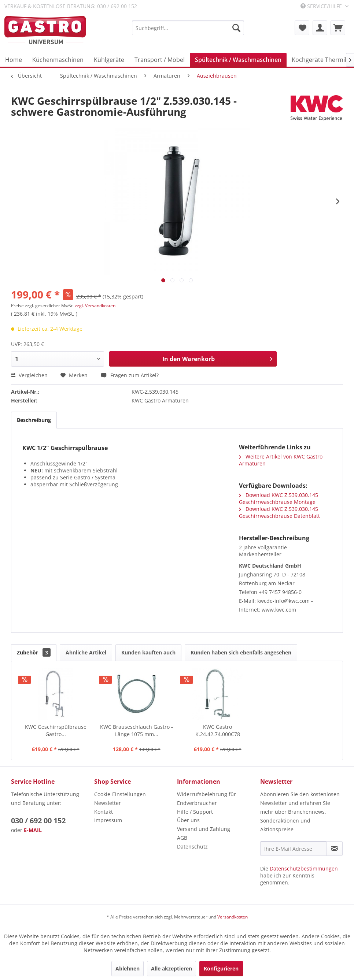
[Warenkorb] (338, 28)
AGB (182, 838)
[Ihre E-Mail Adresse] (293, 849)
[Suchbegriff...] (188, 28)
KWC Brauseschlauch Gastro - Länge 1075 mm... (137, 730)
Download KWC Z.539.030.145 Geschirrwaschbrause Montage (279, 498)
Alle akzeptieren (172, 968)
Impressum (108, 820)
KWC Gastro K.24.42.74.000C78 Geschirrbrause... (218, 731)
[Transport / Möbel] (160, 60)
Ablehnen (128, 968)
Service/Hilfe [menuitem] (322, 6)
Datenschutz (192, 847)
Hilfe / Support (195, 812)
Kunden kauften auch (148, 652)
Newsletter (108, 803)
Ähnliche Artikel (86, 652)
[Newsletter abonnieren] (334, 849)
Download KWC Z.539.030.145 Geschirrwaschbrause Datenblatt (279, 512)
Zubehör (34, 652)
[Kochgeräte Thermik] (320, 60)
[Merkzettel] (302, 28)
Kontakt (104, 812)
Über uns (188, 820)
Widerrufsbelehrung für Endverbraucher (207, 799)
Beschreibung (34, 420)
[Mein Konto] (320, 28)
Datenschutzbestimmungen (304, 868)
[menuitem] (188, 28)
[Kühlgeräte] (109, 60)
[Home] (14, 60)
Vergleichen (29, 375)
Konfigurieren (221, 968)
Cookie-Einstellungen (120, 794)
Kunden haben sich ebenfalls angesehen (241, 652)
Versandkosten (233, 917)
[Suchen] (236, 28)
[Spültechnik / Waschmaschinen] (238, 60)
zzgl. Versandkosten (95, 306)
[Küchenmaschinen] (58, 60)
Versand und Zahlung (204, 829)
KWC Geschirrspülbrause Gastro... (56, 730)
